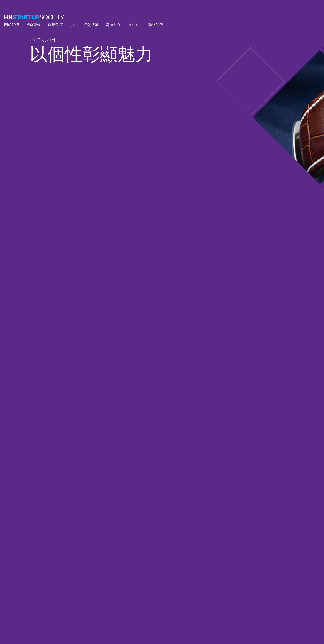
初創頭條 (33, 25)
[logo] (34, 17)
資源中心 (113, 25)
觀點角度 (55, 25)
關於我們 (12, 25)
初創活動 (91, 25)
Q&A (73, 25)
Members (134, 25)
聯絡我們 (156, 25)
